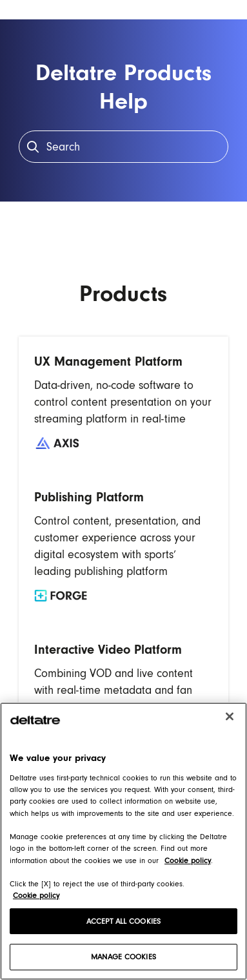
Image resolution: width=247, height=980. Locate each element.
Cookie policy (36, 895)
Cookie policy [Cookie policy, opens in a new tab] (188, 860)
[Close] (230, 716)
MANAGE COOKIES (123, 957)
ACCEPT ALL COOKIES (123, 921)
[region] (123, 841)
